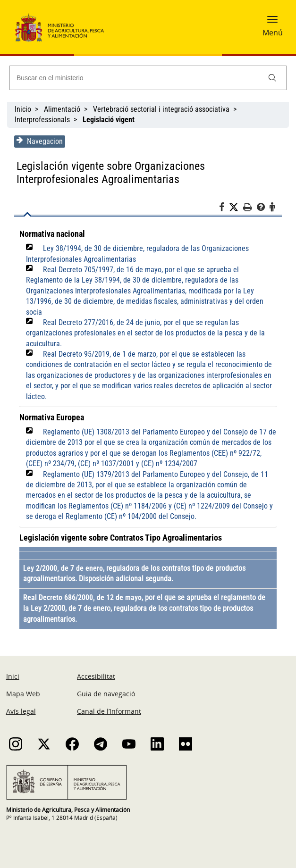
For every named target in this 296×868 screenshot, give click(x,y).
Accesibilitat (96, 676)
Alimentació (62, 109)
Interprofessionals (42, 120)
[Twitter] (236, 208)
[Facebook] (224, 209)
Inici (13, 676)
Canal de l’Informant (109, 711)
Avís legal (21, 711)
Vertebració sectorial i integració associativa (161, 109)
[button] (272, 22)
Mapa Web (23, 694)
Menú (273, 33)
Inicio (23, 109)
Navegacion (40, 141)
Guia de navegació (106, 694)
